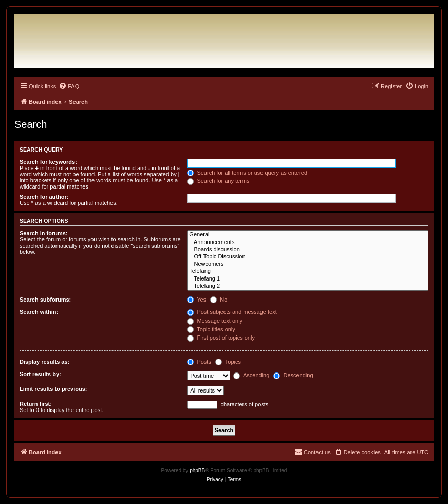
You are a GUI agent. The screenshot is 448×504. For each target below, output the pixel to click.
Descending (293, 375)
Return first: (36, 404)
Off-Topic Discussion (308, 257)
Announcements (308, 242)
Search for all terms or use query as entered (247, 173)
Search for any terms (218, 181)
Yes (197, 300)
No (219, 300)
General (308, 235)
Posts (199, 362)
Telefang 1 (308, 279)
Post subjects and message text (232, 312)
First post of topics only (221, 338)
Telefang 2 (308, 286)
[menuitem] (69, 86)
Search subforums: (45, 300)
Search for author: (44, 197)
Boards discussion (308, 250)
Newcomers (308, 264)
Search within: (39, 312)
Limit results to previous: (53, 389)
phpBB (197, 470)
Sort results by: (40, 374)
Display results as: (44, 362)
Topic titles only (211, 329)
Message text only (215, 321)
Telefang (308, 271)
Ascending (251, 375)
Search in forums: (44, 233)
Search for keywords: (48, 162)
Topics (228, 362)
